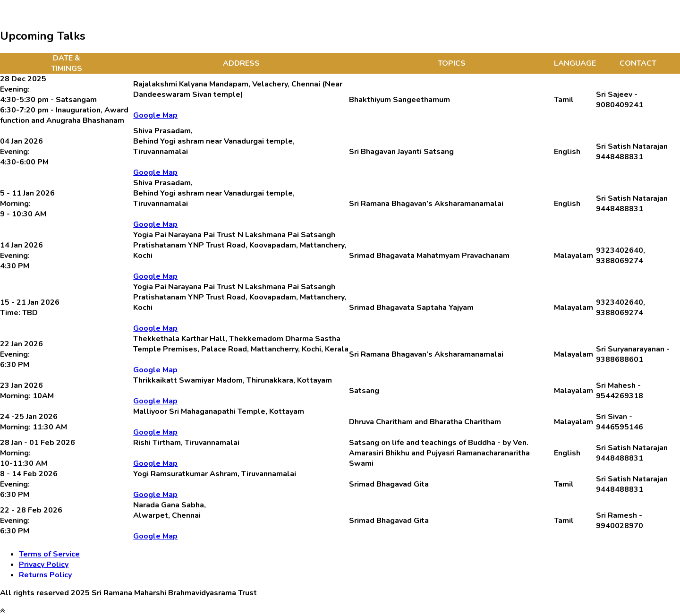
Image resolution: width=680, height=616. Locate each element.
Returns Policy (45, 575)
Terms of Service (49, 554)
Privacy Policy (44, 565)
